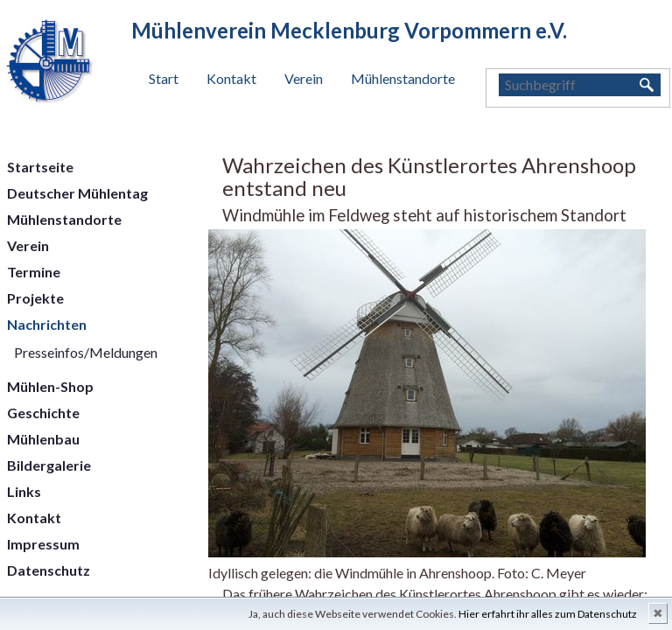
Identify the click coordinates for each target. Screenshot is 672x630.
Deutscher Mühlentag (77, 193)
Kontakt (231, 78)
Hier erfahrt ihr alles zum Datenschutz (548, 614)
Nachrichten (47, 324)
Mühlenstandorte (403, 78)
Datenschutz (49, 570)
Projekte (35, 298)
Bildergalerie (49, 465)
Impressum (43, 544)
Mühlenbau (43, 439)
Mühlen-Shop (50, 386)
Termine (34, 272)
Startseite (40, 167)
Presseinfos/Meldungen (86, 352)
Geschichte (43, 413)
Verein (304, 78)
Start (164, 78)
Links (24, 491)
